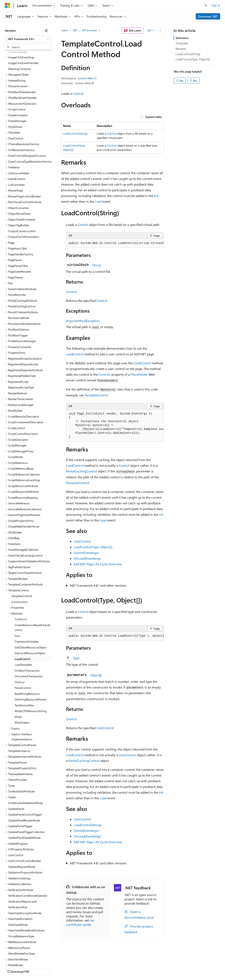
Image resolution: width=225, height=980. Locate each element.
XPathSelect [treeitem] (22, 687)
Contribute (73, 968)
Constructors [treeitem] (19, 567)
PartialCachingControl (81, 471)
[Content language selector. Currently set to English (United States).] (23, 958)
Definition (182, 38)
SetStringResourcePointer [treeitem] (30, 664)
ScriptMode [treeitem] (15, 422)
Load (98, 201)
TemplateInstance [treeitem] (19, 716)
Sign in (216, 5)
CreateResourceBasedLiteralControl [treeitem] (33, 592)
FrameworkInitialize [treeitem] (27, 606)
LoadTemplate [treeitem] (23, 629)
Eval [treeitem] (17, 601)
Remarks (181, 49)
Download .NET (208, 16)
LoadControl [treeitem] (22, 624)
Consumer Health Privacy (117, 968)
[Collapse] (46, 30)
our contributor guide (80, 922)
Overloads (182, 43)
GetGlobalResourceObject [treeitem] (31, 612)
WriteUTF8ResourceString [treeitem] (31, 676)
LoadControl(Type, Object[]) (93, 547)
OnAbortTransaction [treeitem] (27, 635)
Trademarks (168, 968)
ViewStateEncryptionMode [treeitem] (25, 878)
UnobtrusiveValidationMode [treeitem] (25, 768)
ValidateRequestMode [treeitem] (22, 832)
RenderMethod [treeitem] (17, 358)
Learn (65, 30)
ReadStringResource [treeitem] (27, 659)
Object (95, 675)
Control (78, 93)
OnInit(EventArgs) (86, 553)
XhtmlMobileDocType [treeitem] (21, 918)
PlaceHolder (139, 374)
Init (156, 196)
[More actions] (160, 30)
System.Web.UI (87, 78)
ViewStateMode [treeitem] (18, 889)
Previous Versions (37, 968)
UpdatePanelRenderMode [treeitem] (24, 785)
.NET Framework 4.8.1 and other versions (98, 585)
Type (76, 658)
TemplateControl (96, 395)
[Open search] (206, 5)
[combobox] (28, 39)
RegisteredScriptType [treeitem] (21, 352)
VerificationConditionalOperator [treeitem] (28, 860)
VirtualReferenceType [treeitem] (21, 901)
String (97, 265)
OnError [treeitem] (20, 647)
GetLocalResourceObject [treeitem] (30, 618)
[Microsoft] (8, 5)
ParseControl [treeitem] (23, 653)
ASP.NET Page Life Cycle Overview (98, 564)
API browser (90, 30)
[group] (115, 243)
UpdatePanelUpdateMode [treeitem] (24, 802)
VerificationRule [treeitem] (18, 872)
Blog (55, 968)
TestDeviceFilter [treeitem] (24, 670)
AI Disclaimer (13, 968)
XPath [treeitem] (18, 682)
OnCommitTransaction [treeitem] (29, 641)
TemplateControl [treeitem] (22, 561)
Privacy (89, 968)
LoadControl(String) (75, 133)
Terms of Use (148, 968)
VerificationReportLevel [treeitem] (22, 866)
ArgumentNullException (83, 321)
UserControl (82, 541)
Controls (105, 374)
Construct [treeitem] (21, 584)
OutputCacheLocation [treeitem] (22, 196)
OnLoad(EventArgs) (87, 558)
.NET (75, 30)
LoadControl (75, 354)
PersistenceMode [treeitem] (19, 283)
